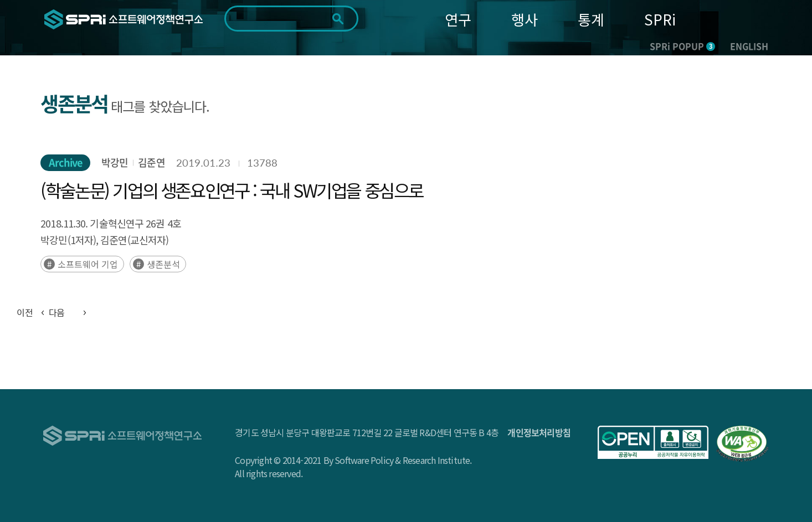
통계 (591, 19)
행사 (525, 19)
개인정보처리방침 (539, 432)
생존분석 (163, 264)
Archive (65, 162)
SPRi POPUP (682, 46)
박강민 (115, 162)
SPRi (660, 19)
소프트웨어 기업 (88, 264)
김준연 (151, 162)
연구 (458, 19)
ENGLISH (749, 46)
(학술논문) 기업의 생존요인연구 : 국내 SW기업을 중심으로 (232, 190)
